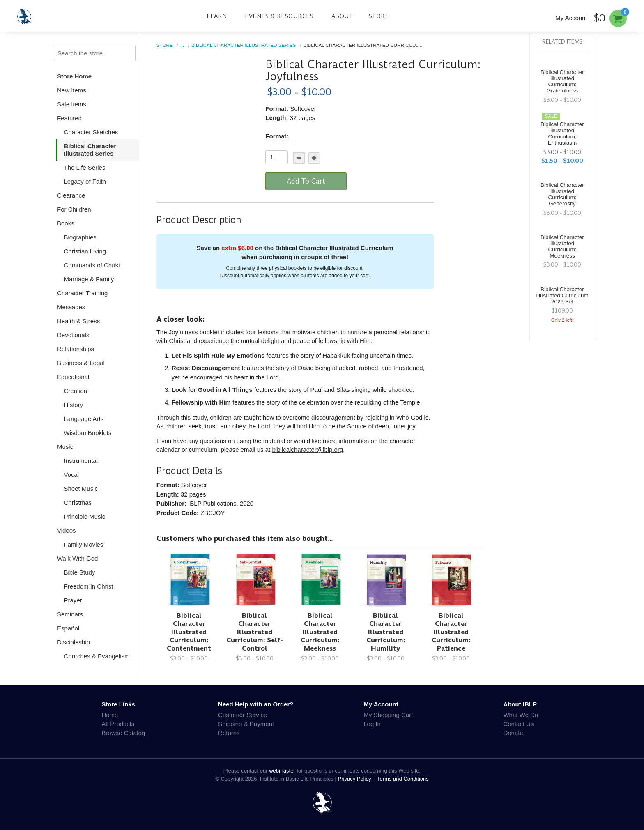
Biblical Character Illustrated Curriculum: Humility (386, 632)
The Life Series (85, 167)
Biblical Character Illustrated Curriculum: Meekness (320, 632)
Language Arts (84, 419)
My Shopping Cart (388, 715)
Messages (71, 307)
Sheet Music (81, 489)
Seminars (70, 614)
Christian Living (85, 251)
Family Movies (84, 544)
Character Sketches (91, 132)
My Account (571, 18)
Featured (69, 118)
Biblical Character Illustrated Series (90, 150)
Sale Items (72, 104)
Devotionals (73, 335)
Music (65, 447)
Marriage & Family (89, 279)
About (342, 16)
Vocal (72, 475)
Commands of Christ (92, 265)
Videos (67, 530)
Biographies (80, 237)
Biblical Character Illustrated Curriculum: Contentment (189, 632)
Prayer (73, 600)
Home (110, 715)
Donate (513, 733)
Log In (372, 724)
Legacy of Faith (85, 181)
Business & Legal (81, 363)
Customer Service (243, 715)
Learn (217, 16)
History (74, 405)
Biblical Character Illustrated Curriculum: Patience (451, 632)
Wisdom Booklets (88, 433)
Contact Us (518, 724)
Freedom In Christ (89, 586)
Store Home (74, 76)
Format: (277, 136)
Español (68, 628)
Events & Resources (279, 16)
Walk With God (77, 558)
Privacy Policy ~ (358, 779)
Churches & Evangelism (97, 656)
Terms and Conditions (403, 779)
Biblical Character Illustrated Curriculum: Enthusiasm (562, 133)
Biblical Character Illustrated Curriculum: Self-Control (255, 632)
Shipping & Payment (246, 724)
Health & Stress (78, 321)
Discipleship (74, 642)
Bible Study (80, 572)
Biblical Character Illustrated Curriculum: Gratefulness (562, 81)
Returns (229, 733)
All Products (118, 724)
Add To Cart (306, 181)
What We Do (521, 715)
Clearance (71, 195)
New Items (72, 90)
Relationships (76, 349)
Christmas (78, 502)
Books (66, 223)
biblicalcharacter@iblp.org (307, 449)
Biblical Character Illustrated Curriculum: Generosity (562, 194)
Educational (73, 377)
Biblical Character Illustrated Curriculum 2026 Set (562, 295)
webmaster (282, 771)
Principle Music (85, 516)
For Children (74, 209)
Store (379, 16)
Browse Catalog (123, 733)
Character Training (82, 293)
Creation (76, 391)
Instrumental (81, 461)
